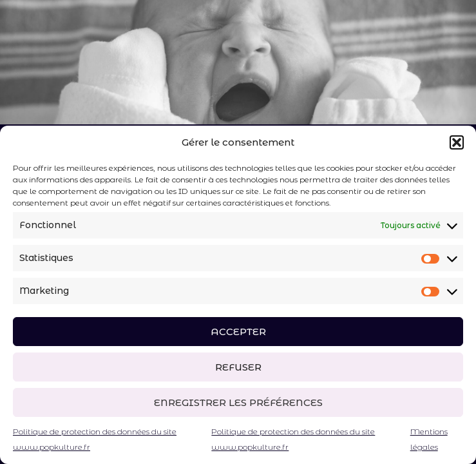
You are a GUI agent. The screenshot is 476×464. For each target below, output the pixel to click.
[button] (457, 142)
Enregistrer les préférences (238, 402)
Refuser (238, 367)
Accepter (238, 332)
